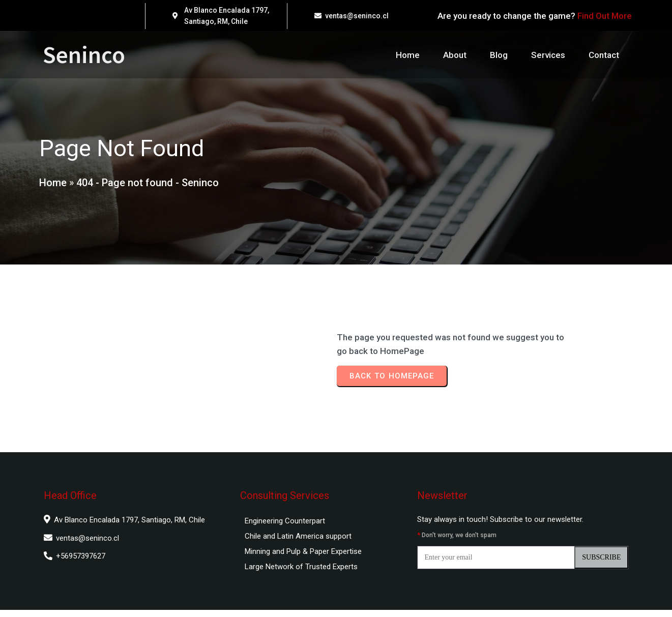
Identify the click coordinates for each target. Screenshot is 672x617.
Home (52, 186)
